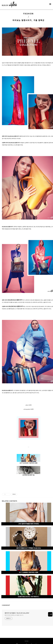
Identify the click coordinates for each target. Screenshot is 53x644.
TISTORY (27, 641)
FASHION (29, 14)
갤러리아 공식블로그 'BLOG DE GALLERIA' (17, 613)
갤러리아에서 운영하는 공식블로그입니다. (14, 615)
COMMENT (6, 605)
